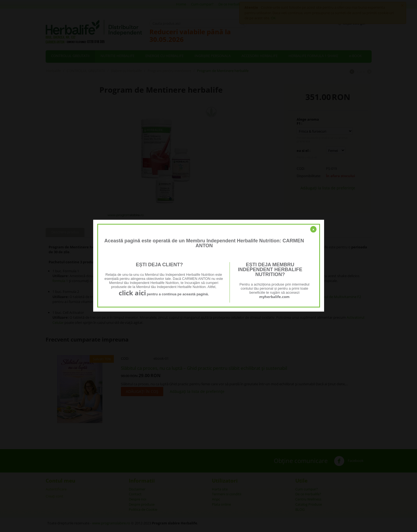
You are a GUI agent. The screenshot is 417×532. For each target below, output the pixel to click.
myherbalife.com (274, 297)
